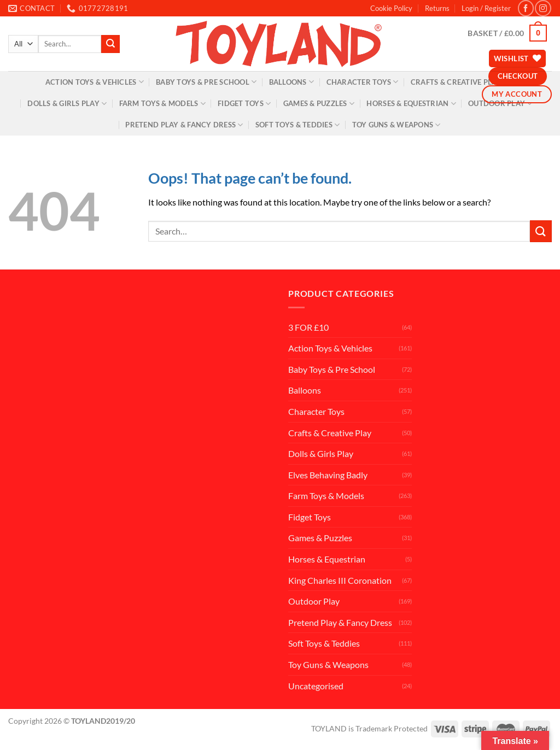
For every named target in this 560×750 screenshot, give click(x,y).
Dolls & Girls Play (67, 104)
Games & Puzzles (319, 104)
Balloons (292, 82)
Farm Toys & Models (162, 104)
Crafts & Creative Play (330, 433)
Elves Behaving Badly (328, 475)
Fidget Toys (244, 104)
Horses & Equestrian (411, 104)
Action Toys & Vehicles (95, 82)
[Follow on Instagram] (543, 8)
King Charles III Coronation (340, 580)
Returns (437, 8)
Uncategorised (316, 686)
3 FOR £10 (308, 327)
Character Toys (363, 82)
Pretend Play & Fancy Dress (184, 125)
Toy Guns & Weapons (396, 125)
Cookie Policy (391, 8)
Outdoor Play (500, 104)
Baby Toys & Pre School (206, 82)
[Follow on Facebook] (526, 8)
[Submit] (110, 44)
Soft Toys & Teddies (297, 125)
